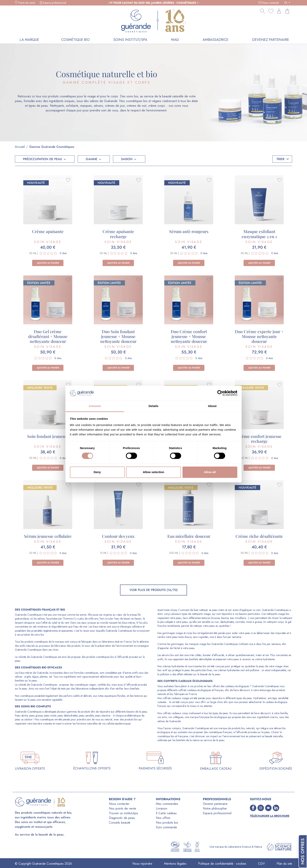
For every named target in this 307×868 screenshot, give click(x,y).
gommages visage (172, 633)
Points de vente (27, 3)
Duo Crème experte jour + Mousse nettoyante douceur (259, 336)
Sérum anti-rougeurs (189, 231)
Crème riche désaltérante (259, 536)
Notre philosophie (215, 808)
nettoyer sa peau (208, 610)
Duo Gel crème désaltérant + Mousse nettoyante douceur (48, 336)
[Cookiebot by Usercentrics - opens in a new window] (220, 393)
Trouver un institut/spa (123, 813)
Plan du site (284, 864)
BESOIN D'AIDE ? (122, 799)
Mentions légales (175, 864)
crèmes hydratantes (173, 666)
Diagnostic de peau (122, 818)
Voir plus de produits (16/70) (153, 590)
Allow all (210, 472)
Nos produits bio (167, 823)
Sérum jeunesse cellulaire (48, 536)
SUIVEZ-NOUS (260, 799)
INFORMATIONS (168, 799)
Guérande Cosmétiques (28, 615)
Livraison (162, 808)
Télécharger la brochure (270, 816)
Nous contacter (271, 3)
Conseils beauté (120, 823)
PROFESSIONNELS (217, 799)
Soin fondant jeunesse (48, 436)
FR (286, 3)
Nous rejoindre (142, 864)
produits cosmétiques (36, 642)
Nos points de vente (122, 808)
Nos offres (163, 818)
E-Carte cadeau (166, 813)
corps (189, 633)
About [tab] (212, 406)
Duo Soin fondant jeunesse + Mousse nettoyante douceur (118, 336)
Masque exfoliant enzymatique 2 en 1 (259, 234)
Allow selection (153, 472)
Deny (97, 472)
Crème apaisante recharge (118, 234)
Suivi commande (166, 827)
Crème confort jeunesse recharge (259, 439)
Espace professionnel (55, 3)
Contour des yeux (118, 536)
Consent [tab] (95, 406)
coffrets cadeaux (178, 681)
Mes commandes (167, 804)
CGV (261, 864)
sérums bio (168, 655)
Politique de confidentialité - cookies (222, 864)
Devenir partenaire (215, 804)
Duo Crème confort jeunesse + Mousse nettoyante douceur (189, 336)
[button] (45, 159)
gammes (72, 712)
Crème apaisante (48, 231)
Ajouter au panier (48, 263)
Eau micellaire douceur (189, 536)
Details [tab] (153, 406)
